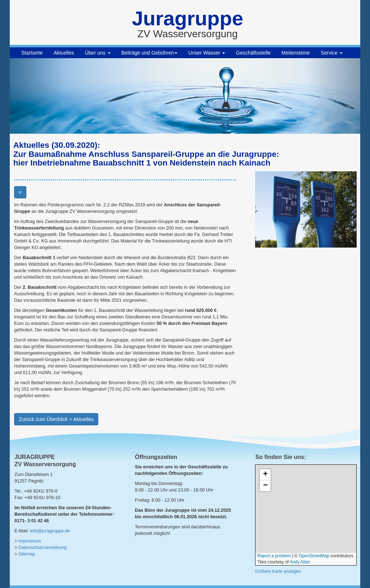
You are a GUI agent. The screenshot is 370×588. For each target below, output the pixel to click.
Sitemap (27, 554)
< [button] (20, 192)
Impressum (30, 541)
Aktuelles (64, 53)
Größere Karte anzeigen (278, 571)
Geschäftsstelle (253, 53)
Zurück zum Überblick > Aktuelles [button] (56, 419)
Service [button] (332, 53)
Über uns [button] (98, 53)
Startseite (32, 53)
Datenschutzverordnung (43, 548)
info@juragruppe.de (50, 531)
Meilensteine (296, 53)
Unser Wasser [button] (207, 53)
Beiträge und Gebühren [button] (150, 53)
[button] (36, 96)
